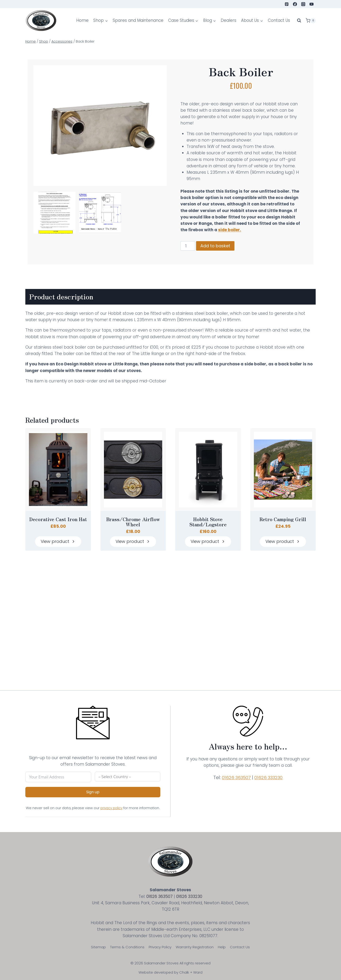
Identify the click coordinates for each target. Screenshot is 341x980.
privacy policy (120, 805)
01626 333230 (272, 775)
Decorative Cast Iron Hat (58, 532)
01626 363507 (238, 775)
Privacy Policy (160, 947)
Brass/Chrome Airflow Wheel (133, 535)
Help (222, 947)
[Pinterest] (287, 4)
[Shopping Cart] (311, 21)
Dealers (229, 20)
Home (82, 20)
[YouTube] (312, 4)
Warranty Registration (195, 947)
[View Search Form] (299, 21)
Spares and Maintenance (138, 20)
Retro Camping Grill (283, 532)
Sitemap (98, 947)
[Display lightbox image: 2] (101, 211)
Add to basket (219, 259)
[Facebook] (295, 4)
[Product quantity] (191, 259)
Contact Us (279, 20)
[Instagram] (303, 4)
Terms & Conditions (127, 947)
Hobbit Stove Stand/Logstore (208, 535)
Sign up (90, 789)
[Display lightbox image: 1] (56, 211)
